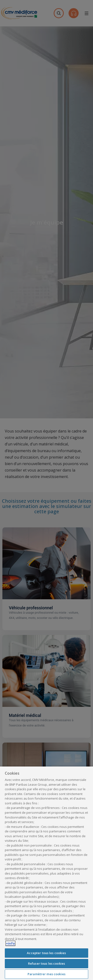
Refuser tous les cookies (46, 963)
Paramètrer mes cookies (46, 974)
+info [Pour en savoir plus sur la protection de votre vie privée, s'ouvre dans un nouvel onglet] (10, 943)
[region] (46, 873)
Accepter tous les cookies (46, 953)
